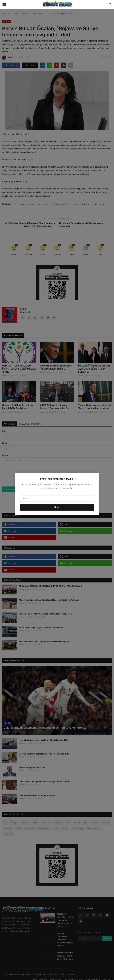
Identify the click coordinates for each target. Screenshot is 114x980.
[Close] (95, 477)
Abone (57, 507)
